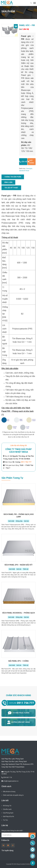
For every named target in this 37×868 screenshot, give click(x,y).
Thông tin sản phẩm (13, 177)
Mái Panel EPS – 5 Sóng (18, 661)
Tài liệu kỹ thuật (11, 188)
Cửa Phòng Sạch (8, 813)
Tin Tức (5, 820)
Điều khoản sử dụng (9, 792)
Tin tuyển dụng (7, 850)
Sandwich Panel (24, 171)
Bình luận (8, 182)
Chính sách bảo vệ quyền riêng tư (13, 795)
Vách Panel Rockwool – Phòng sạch (18, 613)
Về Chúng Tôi (7, 806)
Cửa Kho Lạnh (7, 809)
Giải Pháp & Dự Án (8, 816)
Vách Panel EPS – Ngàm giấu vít (18, 565)
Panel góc (29, 168)
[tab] (13, 177)
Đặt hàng (31, 162)
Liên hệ (23, 162)
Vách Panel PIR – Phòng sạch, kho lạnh (19, 515)
